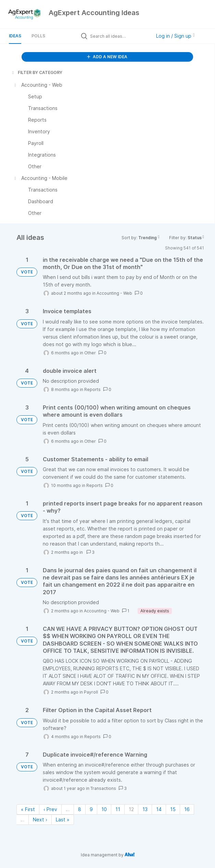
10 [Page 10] (104, 809)
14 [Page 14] (159, 809)
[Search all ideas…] (119, 36)
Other (90, 353)
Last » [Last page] (63, 820)
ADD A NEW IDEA (107, 57)
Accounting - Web (114, 293)
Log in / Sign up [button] (175, 36)
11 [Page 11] (118, 809)
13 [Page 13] (145, 809)
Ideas (15, 36)
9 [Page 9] (91, 809)
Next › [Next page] (40, 820)
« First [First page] (28, 809)
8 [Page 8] (80, 809)
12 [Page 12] (131, 809)
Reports (92, 389)
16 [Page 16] (187, 809)
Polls (38, 36)
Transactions (103, 788)
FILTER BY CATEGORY (37, 72)
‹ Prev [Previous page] (50, 809)
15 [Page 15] (173, 809)
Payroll (91, 692)
